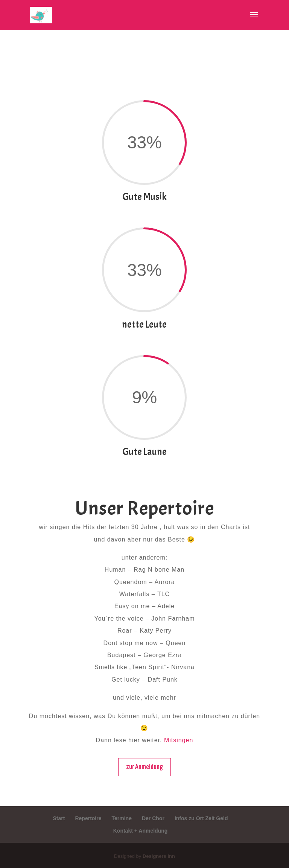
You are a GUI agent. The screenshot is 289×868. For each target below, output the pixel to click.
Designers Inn (159, 856)
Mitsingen (179, 740)
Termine (122, 818)
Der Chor (153, 818)
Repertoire (88, 818)
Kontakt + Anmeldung (141, 831)
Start (59, 818)
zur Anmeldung (144, 767)
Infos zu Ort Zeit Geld (201, 818)
